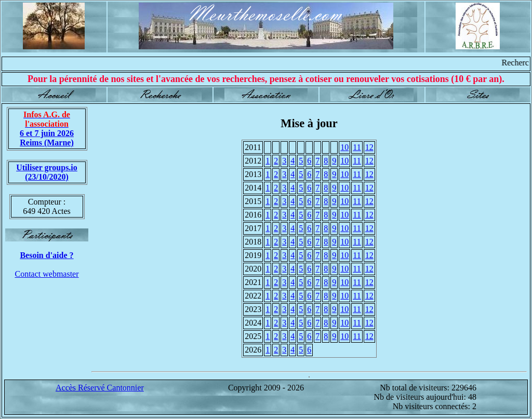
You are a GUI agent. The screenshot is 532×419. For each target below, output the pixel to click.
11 (357, 147)
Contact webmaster (46, 274)
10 (344, 147)
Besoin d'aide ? (46, 255)
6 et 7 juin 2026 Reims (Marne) (47, 129)
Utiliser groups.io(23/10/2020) (47, 172)
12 (369, 147)
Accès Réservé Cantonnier (100, 388)
